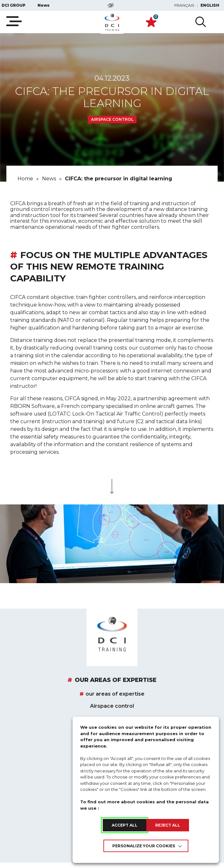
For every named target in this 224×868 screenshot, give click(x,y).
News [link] (44, 5)
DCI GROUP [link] (14, 5)
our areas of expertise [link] (116, 680)
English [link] (210, 5)
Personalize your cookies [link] (144, 846)
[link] (112, 22)
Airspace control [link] (112, 706)
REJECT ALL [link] (168, 825)
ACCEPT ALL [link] (125, 825)
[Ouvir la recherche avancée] (201, 22)
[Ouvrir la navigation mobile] (14, 21)
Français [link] (184, 5)
